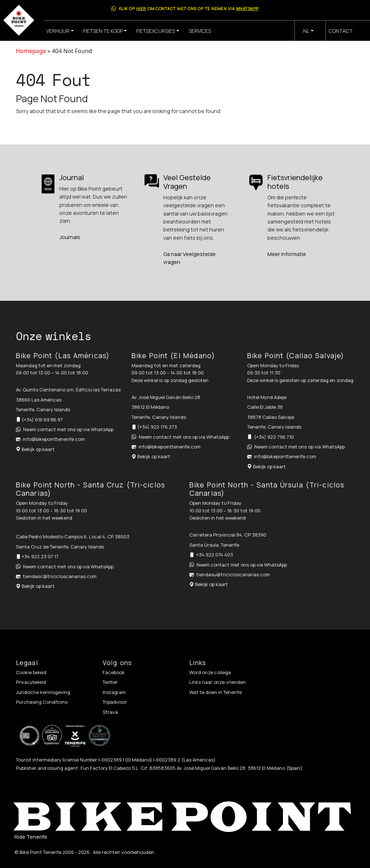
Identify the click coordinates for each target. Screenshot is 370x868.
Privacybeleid (31, 682)
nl (306, 31)
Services (200, 31)
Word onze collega (210, 672)
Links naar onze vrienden (218, 682)
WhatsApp (247, 8)
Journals (70, 237)
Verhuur (58, 31)
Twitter (110, 682)
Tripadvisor (115, 702)
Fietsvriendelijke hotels (295, 182)
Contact (341, 31)
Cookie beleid (31, 672)
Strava (110, 712)
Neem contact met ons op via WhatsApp (68, 429)
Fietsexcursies (156, 31)
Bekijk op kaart (38, 449)
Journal (72, 177)
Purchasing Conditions (42, 702)
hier (141, 8)
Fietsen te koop (103, 31)
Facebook (114, 672)
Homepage (31, 51)
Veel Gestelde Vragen (187, 182)
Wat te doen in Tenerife (216, 692)
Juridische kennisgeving (43, 692)
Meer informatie (287, 254)
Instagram (114, 692)
